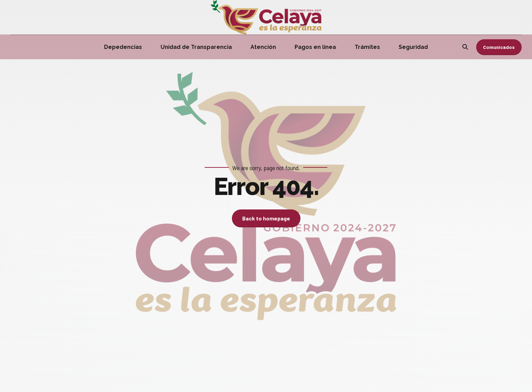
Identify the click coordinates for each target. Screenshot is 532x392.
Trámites (367, 47)
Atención (263, 47)
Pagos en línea (315, 47)
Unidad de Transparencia (196, 47)
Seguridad (413, 47)
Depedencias (123, 47)
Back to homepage (266, 218)
